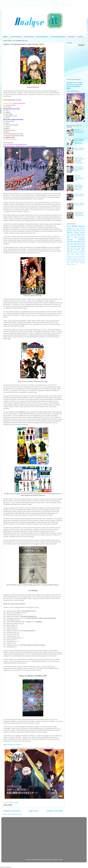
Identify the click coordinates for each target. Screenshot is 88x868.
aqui (28, 211)
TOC (69, 226)
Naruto (83, 241)
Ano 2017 (81, 236)
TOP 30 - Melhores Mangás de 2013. (79, 204)
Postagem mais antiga (54, 811)
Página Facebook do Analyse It (12, 745)
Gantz (83, 255)
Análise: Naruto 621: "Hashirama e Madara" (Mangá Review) (79, 169)
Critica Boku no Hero (77, 258)
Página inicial (33, 811)
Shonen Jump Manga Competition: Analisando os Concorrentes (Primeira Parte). (80, 160)
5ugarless (48, 860)
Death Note (82, 261)
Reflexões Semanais (73, 241)
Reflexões (72, 36)
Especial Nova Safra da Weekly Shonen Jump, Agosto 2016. (79, 187)
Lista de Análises (16, 36)
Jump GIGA (70, 263)
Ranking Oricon (80, 250)
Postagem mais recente (12, 811)
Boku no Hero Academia (76, 238)
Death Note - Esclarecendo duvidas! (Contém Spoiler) (79, 178)
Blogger (61, 860)
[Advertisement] (74, 296)
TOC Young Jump (74, 245)
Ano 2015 (76, 229)
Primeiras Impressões (58, 36)
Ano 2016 (74, 236)
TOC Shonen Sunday (74, 234)
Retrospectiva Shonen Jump (74, 256)
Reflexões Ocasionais (71, 264)
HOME (5, 36)
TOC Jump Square (72, 243)
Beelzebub (69, 251)
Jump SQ (80, 243)
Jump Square (81, 248)
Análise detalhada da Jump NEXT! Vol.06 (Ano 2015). (79, 214)
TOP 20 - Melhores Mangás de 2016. (79, 149)
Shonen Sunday (79, 232)
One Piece (77, 231)
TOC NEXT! (76, 255)
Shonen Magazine (42, 36)
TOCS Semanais (80, 263)
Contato (80, 36)
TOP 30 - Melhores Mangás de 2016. (79, 195)
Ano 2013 (73, 248)
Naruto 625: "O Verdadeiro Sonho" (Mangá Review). (79, 131)
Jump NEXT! (70, 250)
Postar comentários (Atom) (15, 814)
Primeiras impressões (76, 240)
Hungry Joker (73, 246)
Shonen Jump (29, 36)
